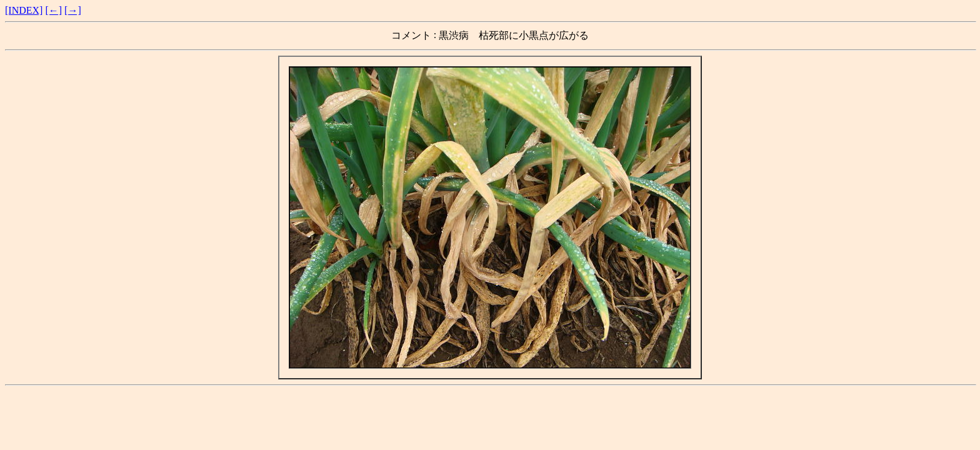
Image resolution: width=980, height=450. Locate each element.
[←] (53, 10)
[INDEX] (24, 10)
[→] (73, 10)
